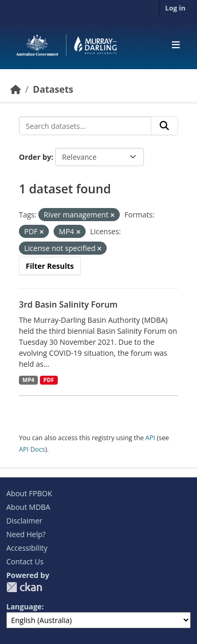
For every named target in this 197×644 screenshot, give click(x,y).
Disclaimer (24, 521)
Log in (175, 8)
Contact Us (25, 561)
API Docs (32, 449)
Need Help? (26, 534)
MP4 (29, 380)
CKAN (24, 587)
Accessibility (27, 548)
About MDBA (28, 507)
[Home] (16, 89)
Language (24, 607)
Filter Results (50, 266)
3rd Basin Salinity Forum (68, 304)
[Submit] (164, 126)
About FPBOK (29, 493)
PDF (49, 380)
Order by (35, 157)
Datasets (53, 89)
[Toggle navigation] (176, 45)
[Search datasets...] (85, 126)
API (151, 438)
